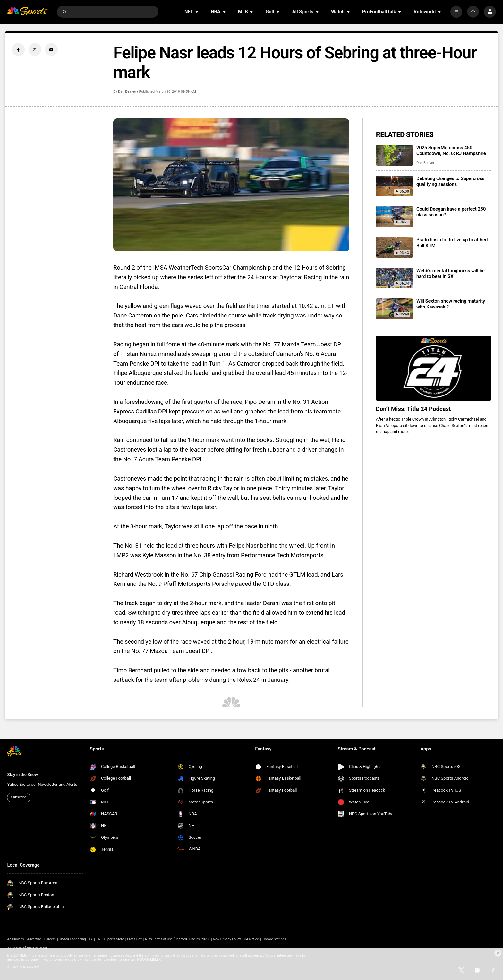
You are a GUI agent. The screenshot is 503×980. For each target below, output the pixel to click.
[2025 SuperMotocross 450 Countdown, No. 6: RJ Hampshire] (394, 155)
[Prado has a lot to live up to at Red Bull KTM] (394, 247)
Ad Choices (15, 939)
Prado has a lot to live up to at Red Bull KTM (452, 243)
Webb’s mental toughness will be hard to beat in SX (451, 273)
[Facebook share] (18, 49)
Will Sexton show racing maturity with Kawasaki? (451, 304)
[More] (456, 12)
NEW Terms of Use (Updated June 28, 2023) (177, 939)
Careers (50, 939)
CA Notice (251, 939)
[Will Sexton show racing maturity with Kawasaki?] (394, 309)
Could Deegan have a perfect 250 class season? (451, 212)
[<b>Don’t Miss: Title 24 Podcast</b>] (434, 368)
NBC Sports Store (111, 939)
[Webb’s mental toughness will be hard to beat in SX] (394, 278)
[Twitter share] (35, 49)
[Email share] (51, 49)
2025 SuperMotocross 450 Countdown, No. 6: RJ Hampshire (451, 151)
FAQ (92, 939)
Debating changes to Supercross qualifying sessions (450, 181)
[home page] (27, 12)
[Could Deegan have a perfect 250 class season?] (394, 217)
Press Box (134, 939)
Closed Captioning (72, 939)
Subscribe (19, 797)
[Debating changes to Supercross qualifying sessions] (394, 186)
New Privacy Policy (227, 939)
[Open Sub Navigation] (197, 12)
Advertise (34, 939)
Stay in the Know (22, 774)
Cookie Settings (274, 939)
